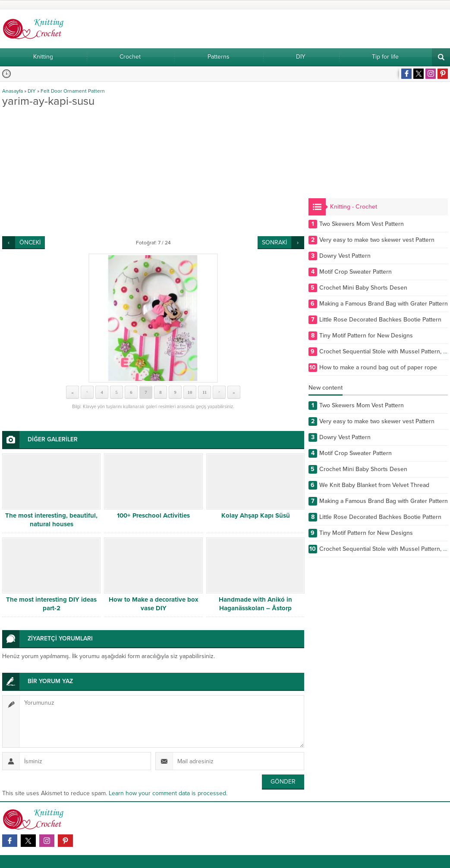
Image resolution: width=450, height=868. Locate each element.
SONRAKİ (274, 242)
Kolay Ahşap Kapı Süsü (256, 515)
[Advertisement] (153, 172)
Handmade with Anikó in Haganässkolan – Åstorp (255, 604)
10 (190, 392)
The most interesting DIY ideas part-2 (51, 604)
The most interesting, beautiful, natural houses (51, 520)
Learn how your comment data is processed (167, 793)
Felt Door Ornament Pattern (73, 91)
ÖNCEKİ (30, 242)
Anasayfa (13, 91)
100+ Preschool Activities (153, 515)
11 (205, 392)
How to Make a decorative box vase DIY (154, 604)
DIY (32, 91)
